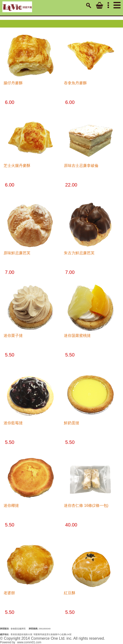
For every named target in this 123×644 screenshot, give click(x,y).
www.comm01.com (29, 642)
